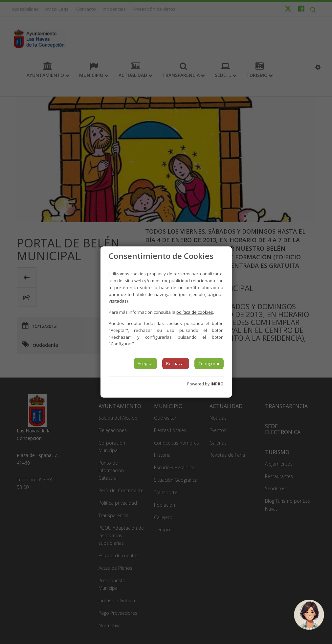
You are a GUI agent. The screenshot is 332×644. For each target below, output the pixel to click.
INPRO (217, 384)
